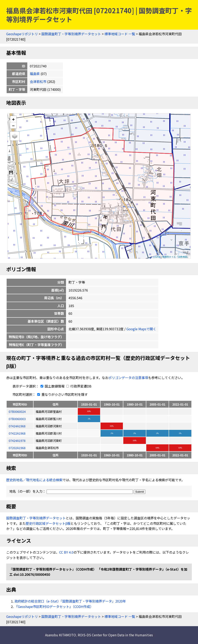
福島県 (35, 74)
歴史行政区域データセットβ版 (48, 523)
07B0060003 (17, 419)
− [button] (13, 125)
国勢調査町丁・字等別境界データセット (71, 34)
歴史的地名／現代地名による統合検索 (34, 480)
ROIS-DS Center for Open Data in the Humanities (115, 635)
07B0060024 (17, 411)
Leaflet (157, 257)
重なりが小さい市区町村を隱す (62, 394)
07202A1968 (17, 448)
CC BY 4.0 (66, 552)
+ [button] (13, 119)
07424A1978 (17, 440)
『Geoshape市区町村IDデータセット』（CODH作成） (54, 606)
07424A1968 (17, 426)
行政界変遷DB (79, 386)
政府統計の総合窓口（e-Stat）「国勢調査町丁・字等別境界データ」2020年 (70, 601)
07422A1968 (17, 433)
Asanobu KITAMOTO (61, 635)
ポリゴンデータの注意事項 (128, 378)
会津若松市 (38, 81)
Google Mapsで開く (141, 329)
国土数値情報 (52, 386)
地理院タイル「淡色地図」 (176, 257)
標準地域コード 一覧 (120, 34)
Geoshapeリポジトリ (22, 34)
